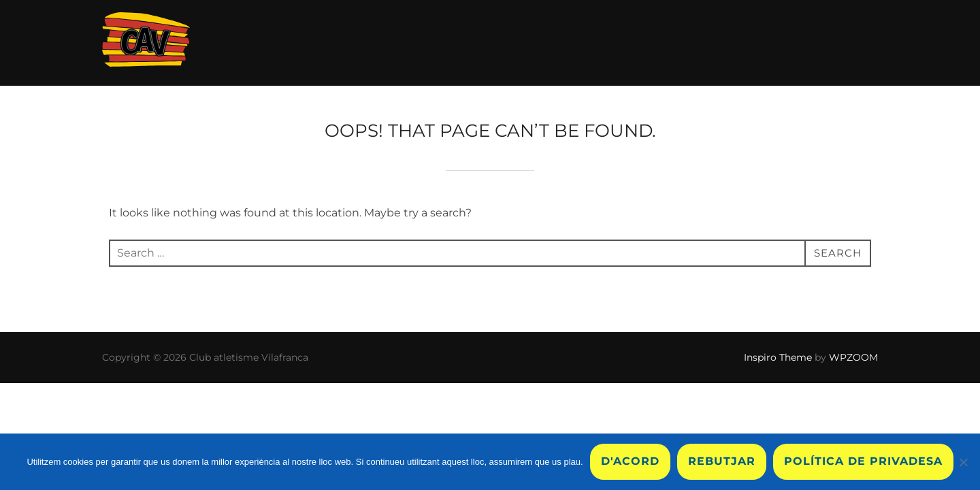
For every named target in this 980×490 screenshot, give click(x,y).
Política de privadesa (863, 461)
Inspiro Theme (778, 357)
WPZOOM (853, 357)
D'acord (630, 461)
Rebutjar (722, 461)
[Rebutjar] (963, 462)
